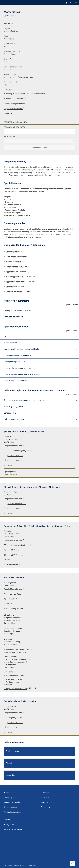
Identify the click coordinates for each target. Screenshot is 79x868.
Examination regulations (17, 257)
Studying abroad (13, 751)
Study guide (15, 287)
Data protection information (20, 689)
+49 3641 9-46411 (15, 508)
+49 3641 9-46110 (15, 455)
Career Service (12, 775)
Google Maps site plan (14, 446)
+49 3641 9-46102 (15, 460)
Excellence (45, 797)
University (45, 792)
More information (12, 565)
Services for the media (13, 829)
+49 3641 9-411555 (16, 599)
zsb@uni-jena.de (15, 718)
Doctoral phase (10, 797)
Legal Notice (8, 866)
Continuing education (13, 812)
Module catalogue (15, 262)
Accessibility (32, 866)
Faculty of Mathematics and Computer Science (25, 94)
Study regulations (14, 252)
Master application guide (21, 277)
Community (45, 807)
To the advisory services (14, 609)
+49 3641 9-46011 (15, 550)
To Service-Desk (15, 594)
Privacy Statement (20, 866)
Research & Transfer (12, 802)
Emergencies (9, 824)
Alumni (9, 763)
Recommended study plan (18, 267)
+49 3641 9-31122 (15, 727)
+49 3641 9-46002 (15, 555)
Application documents (14, 109)
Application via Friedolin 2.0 (17, 272)
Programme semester (14, 127)
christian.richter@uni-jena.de (19, 451)
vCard (10, 465)
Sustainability (46, 802)
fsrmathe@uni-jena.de (17, 503)
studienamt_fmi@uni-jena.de (19, 545)
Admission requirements (15, 104)
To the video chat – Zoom (15, 676)
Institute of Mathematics (17, 99)
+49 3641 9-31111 (15, 722)
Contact (8, 113)
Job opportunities (11, 807)
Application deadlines (20, 282)
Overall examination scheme (18, 292)
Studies (7, 792)
